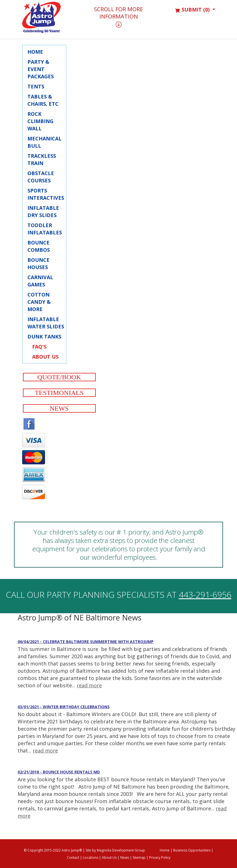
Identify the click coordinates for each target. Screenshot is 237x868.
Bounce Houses (38, 264)
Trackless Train (42, 159)
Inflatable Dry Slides (43, 211)
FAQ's (39, 347)
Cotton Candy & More (39, 302)
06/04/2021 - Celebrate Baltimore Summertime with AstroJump (86, 642)
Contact (73, 858)
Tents (36, 86)
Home (35, 52)
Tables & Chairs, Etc (43, 100)
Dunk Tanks (44, 337)
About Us (45, 357)
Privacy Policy (160, 858)
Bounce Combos (39, 246)
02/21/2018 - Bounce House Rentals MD (59, 772)
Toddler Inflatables (45, 229)
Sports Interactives (46, 194)
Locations (91, 858)
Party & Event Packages (41, 69)
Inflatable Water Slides (46, 323)
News (59, 408)
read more (89, 685)
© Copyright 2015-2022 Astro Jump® (53, 850)
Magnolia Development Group (121, 850)
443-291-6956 (205, 595)
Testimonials (59, 393)
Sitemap (139, 858)
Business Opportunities (192, 850)
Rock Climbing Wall (40, 121)
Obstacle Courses (41, 177)
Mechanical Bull (44, 142)
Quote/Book (59, 377)
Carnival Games (40, 281)
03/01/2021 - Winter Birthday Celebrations (64, 707)
